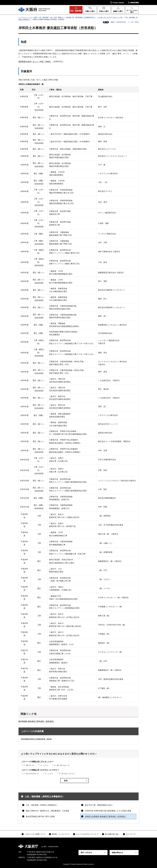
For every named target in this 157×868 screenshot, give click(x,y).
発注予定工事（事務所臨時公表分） (99, 805)
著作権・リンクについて (61, 834)
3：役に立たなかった (62, 765)
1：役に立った (29, 765)
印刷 (107, 22)
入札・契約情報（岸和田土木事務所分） (45, 797)
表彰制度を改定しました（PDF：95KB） (35, 62)
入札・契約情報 (43, 17)
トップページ (23, 17)
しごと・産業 (33, 17)
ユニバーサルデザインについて (87, 834)
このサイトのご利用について (35, 834)
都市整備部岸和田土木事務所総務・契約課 (36, 739)
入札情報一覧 (70, 17)
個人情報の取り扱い (112, 834)
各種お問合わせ (117, 853)
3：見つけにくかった (67, 774)
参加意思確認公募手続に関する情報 (40, 817)
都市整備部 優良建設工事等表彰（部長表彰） (37, 721)
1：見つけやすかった (31, 774)
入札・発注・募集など (57, 17)
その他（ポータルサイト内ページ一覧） (111, 17)
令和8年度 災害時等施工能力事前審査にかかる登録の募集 (108, 811)
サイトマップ (131, 834)
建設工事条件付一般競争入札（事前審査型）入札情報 (47, 811)
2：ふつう (44, 765)
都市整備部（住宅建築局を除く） (86, 17)
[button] (117, 2)
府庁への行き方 (86, 853)
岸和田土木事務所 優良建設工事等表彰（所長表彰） (106, 817)
